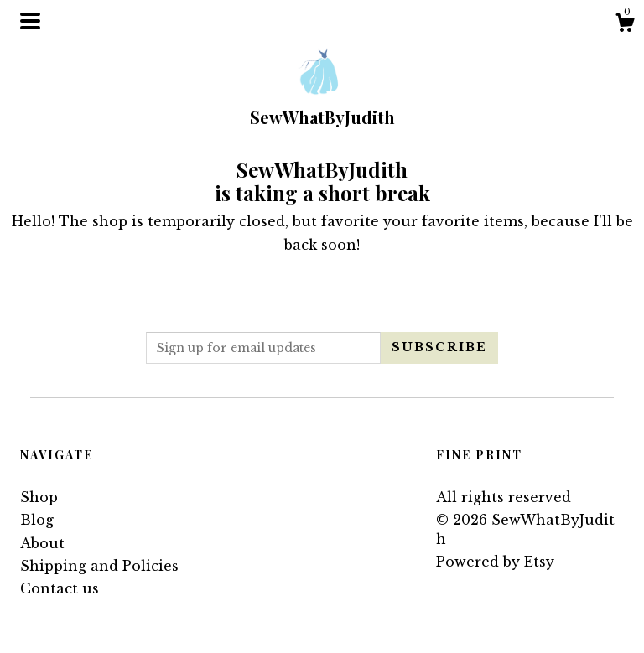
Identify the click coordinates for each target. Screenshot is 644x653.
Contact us (60, 588)
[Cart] (625, 25)
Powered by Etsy (495, 562)
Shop (39, 497)
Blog (37, 520)
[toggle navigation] (30, 21)
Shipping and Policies (99, 566)
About (42, 543)
